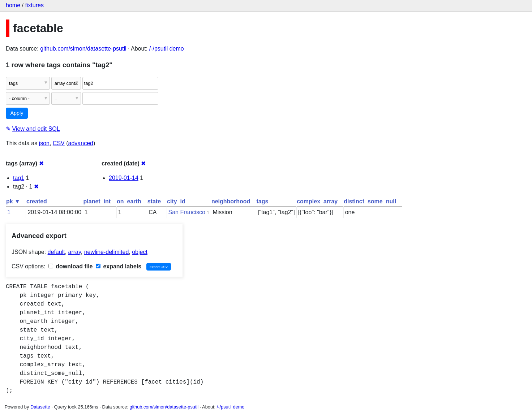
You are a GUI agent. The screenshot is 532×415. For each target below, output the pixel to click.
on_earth (129, 201)
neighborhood (231, 201)
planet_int (97, 201)
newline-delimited (107, 252)
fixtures (34, 5)
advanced (81, 143)
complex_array (317, 201)
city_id (176, 201)
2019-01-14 (124, 178)
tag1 (19, 178)
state (154, 201)
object (140, 252)
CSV (59, 143)
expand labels (119, 266)
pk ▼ (13, 201)
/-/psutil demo (167, 49)
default (56, 252)
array (75, 252)
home (13, 5)
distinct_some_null (370, 201)
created (37, 201)
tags (262, 201)
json (44, 143)
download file (71, 266)
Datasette (40, 407)
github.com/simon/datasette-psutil (83, 49)
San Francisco (187, 212)
